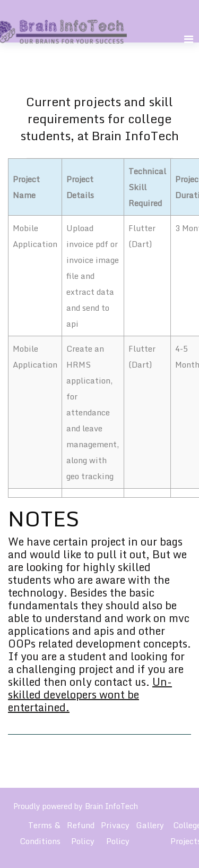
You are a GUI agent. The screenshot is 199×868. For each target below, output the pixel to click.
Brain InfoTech (111, 806)
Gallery (150, 825)
